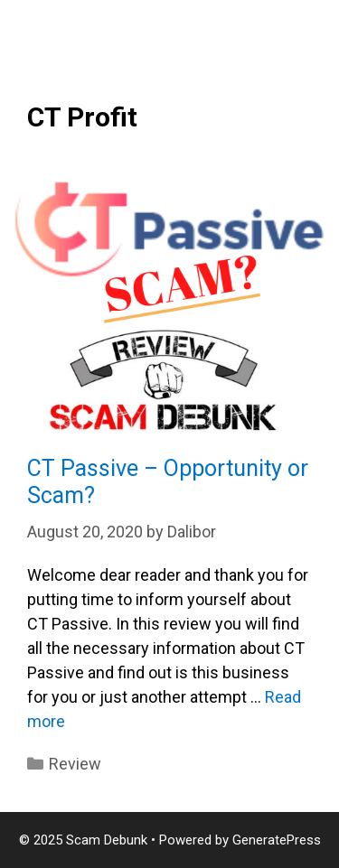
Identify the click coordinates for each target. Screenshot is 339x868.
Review (75, 764)
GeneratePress (277, 840)
